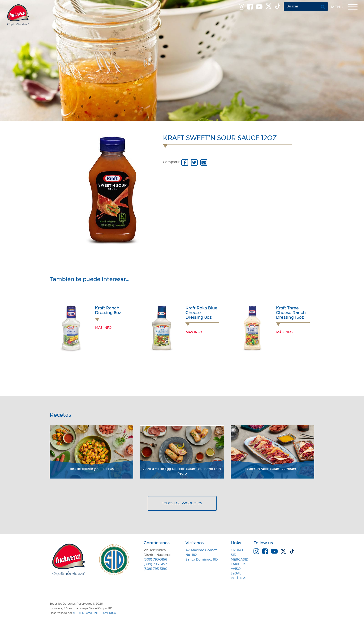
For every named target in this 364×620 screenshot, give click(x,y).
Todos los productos (182, 503)
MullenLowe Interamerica (94, 613)
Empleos (239, 564)
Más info (103, 328)
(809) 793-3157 (155, 564)
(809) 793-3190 (156, 569)
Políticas (239, 578)
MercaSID (240, 560)
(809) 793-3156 (155, 560)
